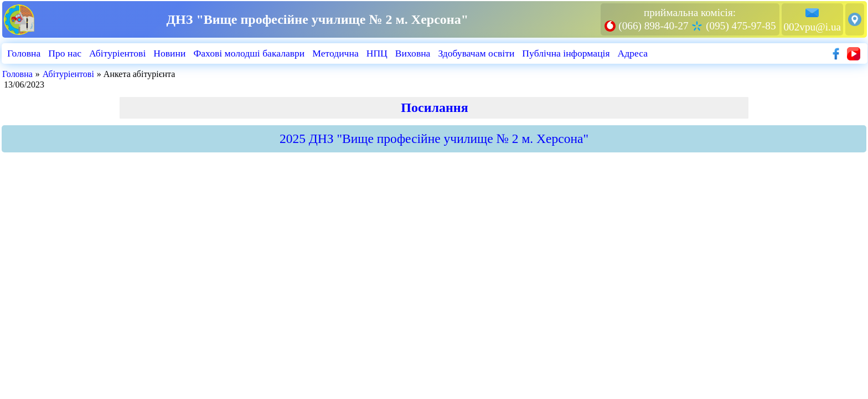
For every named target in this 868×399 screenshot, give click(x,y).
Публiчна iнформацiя (566, 53)
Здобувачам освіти (476, 53)
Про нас (65, 53)
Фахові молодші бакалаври (249, 53)
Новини (169, 53)
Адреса (633, 53)
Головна (24, 53)
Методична (335, 53)
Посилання (434, 108)
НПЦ (377, 53)
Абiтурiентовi (117, 53)
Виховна (413, 53)
